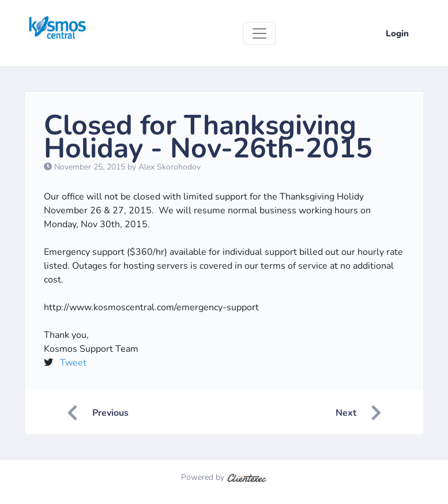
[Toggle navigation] (259, 33)
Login (397, 33)
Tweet (73, 363)
